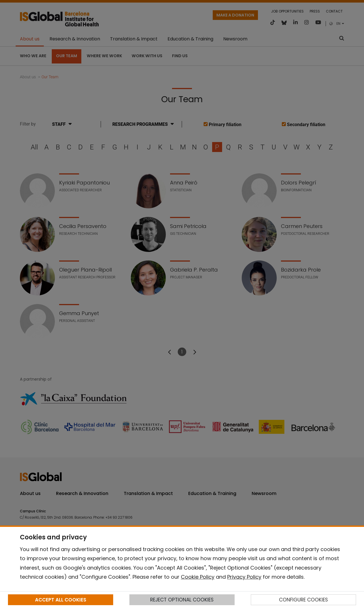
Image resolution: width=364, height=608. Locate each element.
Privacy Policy (244, 577)
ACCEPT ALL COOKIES (61, 600)
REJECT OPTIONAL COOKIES (182, 600)
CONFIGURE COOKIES (303, 600)
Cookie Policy (198, 577)
